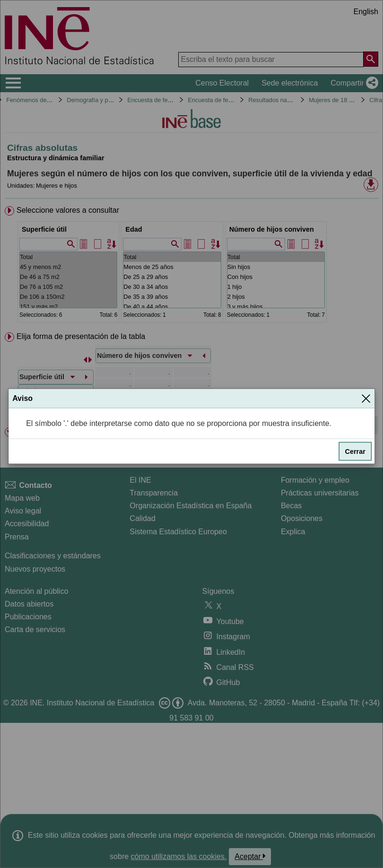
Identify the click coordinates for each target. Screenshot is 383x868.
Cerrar (355, 451)
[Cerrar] (366, 398)
